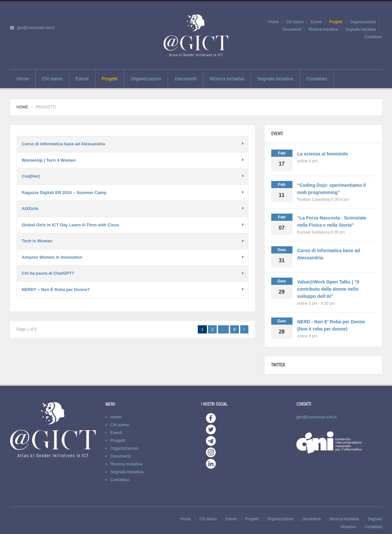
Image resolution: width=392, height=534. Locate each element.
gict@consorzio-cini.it (36, 28)
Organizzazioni (363, 22)
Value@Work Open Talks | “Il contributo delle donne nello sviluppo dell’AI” (328, 289)
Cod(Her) (31, 176)
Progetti (336, 22)
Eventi (316, 22)
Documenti (292, 29)
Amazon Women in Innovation (52, 257)
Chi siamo (295, 22)
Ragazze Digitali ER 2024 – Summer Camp (64, 193)
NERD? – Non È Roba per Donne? (56, 290)
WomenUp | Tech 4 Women (49, 160)
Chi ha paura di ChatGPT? (48, 273)
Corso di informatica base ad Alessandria (63, 144)
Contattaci (373, 37)
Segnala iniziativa (361, 29)
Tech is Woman (37, 241)
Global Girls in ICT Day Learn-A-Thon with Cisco (71, 225)
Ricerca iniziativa (323, 29)
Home (274, 22)
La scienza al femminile (323, 154)
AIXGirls (30, 209)
